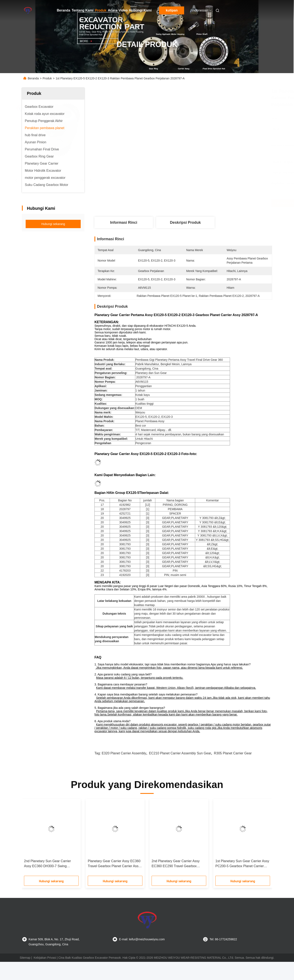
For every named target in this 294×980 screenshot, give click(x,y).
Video (123, 10)
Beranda (64, 10)
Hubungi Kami (140, 10)
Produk (101, 10)
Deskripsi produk (185, 222)
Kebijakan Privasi (45, 958)
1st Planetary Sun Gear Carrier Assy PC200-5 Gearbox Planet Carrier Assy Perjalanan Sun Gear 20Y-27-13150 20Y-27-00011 (242, 864)
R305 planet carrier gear (233, 753)
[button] (32, 839)
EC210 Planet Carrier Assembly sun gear (180, 753)
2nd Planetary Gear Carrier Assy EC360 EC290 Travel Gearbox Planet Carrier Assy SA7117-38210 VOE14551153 (177, 864)
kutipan (172, 10)
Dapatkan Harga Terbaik (211, 203)
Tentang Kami (83, 10)
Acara (112, 10)
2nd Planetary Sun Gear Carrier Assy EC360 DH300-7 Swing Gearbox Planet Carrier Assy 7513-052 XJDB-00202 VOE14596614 (50, 864)
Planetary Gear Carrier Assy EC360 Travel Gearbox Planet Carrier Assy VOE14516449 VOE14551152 (114, 864)
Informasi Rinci (124, 222)
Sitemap (25, 958)
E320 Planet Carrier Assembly (124, 753)
